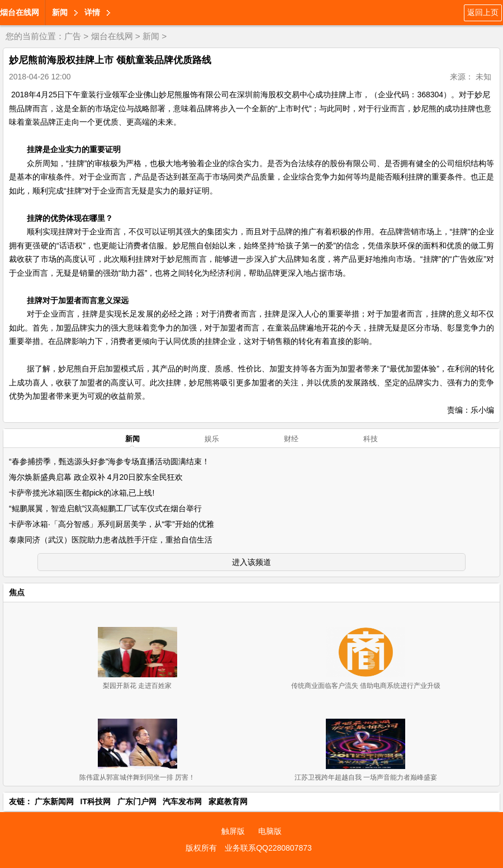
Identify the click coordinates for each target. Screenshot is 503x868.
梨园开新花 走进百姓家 (137, 686)
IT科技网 (96, 801)
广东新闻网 (54, 801)
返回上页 (483, 12)
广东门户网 (137, 801)
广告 (73, 36)
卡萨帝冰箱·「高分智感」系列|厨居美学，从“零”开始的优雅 (111, 524)
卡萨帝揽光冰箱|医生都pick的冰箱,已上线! (82, 493)
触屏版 (233, 831)
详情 (92, 12)
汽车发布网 (182, 801)
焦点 (17, 592)
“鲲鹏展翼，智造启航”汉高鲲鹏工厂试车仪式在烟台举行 (105, 508)
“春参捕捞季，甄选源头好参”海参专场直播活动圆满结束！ (109, 461)
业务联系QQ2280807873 (268, 848)
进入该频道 (251, 562)
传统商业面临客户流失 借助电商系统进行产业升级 (366, 686)
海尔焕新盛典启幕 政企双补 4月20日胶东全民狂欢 (96, 477)
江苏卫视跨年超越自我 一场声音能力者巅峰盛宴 (366, 777)
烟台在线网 (20, 12)
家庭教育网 (228, 801)
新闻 (60, 12)
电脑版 (270, 831)
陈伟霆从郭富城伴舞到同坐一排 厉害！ (137, 777)
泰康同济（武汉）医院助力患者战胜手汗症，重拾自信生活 (111, 540)
